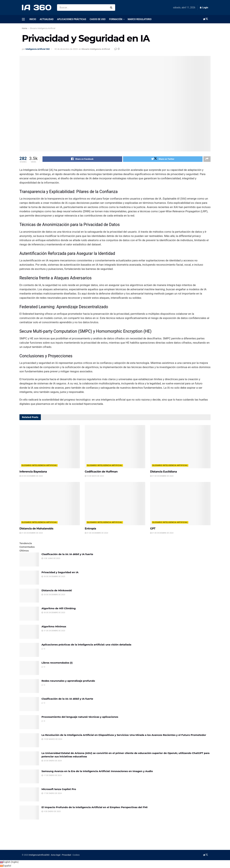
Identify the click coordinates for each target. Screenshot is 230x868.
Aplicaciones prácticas (72, 19)
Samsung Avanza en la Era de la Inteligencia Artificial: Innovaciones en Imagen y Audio (97, 772)
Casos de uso (98, 19)
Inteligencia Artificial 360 (37, 49)
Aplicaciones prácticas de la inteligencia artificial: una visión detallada (86, 645)
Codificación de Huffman (101, 472)
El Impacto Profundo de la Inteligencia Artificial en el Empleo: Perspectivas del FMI (94, 808)
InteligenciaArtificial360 (39, 855)
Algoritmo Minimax (54, 627)
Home (25, 28)
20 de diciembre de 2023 (31, 477)
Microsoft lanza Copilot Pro (59, 790)
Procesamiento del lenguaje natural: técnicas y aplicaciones (80, 717)
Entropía (90, 529)
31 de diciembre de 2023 (162, 477)
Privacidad (66, 855)
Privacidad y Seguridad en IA (60, 573)
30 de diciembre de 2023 (66, 49)
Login (204, 8)
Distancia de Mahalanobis (36, 529)
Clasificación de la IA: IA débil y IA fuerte (67, 555)
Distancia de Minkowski (57, 591)
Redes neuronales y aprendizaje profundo (68, 681)
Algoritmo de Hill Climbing (59, 609)
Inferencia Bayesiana (33, 472)
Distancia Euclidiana (164, 472)
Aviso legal (56, 855)
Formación (116, 19)
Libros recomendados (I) (57, 663)
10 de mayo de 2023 (94, 477)
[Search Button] (112, 8)
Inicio (33, 19)
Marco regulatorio (140, 19)
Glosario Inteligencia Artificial (42, 28)
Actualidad (47, 19)
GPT (153, 529)
